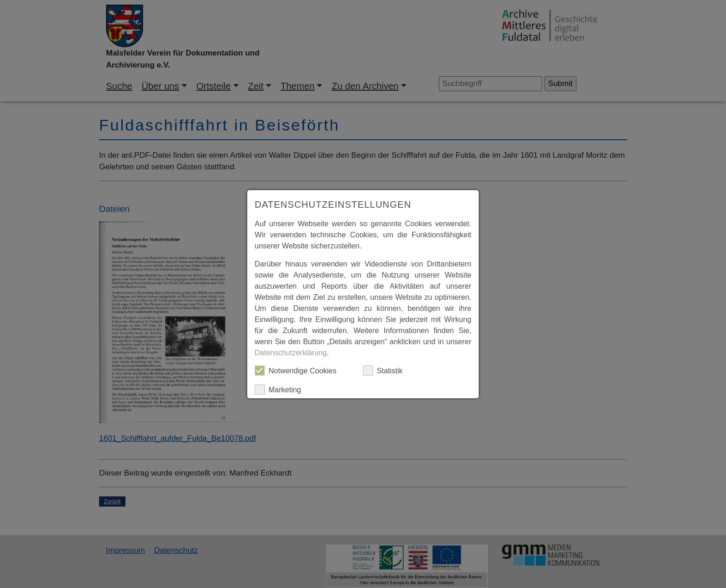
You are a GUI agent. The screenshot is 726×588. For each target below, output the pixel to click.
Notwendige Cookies (296, 371)
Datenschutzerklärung (291, 353)
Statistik (383, 371)
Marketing (278, 390)
